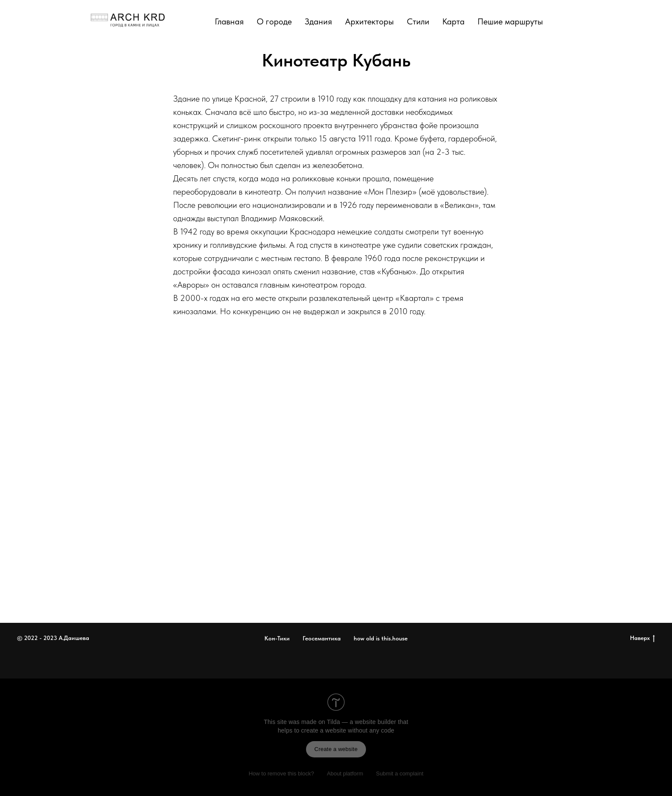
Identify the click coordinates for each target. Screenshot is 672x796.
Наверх (642, 638)
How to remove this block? (281, 773)
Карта (453, 21)
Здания (318, 21)
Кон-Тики (277, 638)
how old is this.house (381, 638)
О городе (274, 21)
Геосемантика (322, 638)
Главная (229, 21)
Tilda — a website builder (362, 722)
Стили (418, 21)
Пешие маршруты (510, 21)
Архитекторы (369, 21)
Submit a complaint (400, 773)
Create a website (336, 749)
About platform (345, 773)
